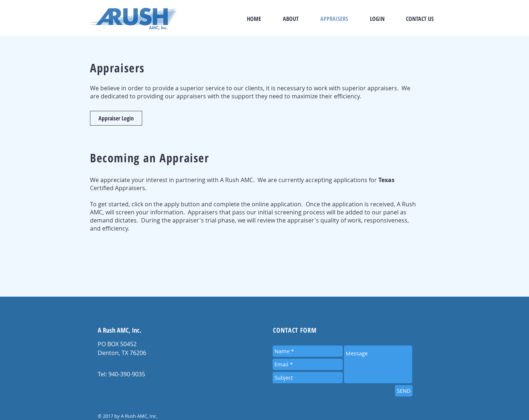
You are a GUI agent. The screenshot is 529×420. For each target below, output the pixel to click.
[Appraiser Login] (116, 118)
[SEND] (404, 391)
